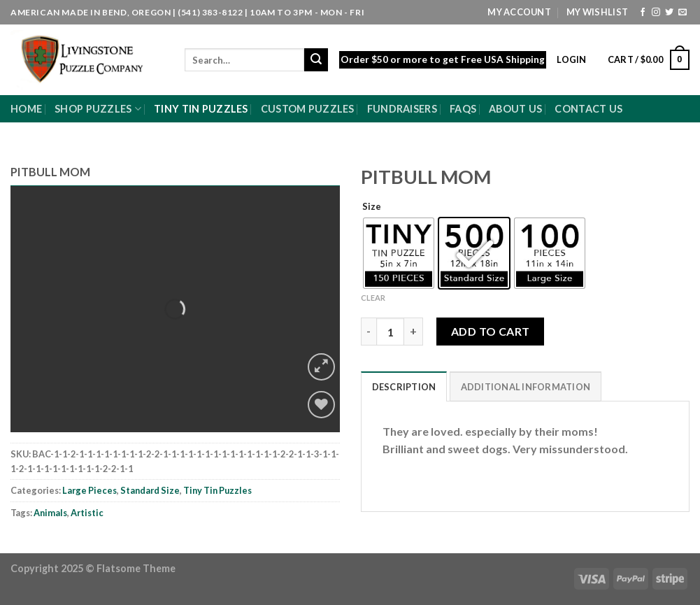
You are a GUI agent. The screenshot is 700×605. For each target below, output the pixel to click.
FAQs (463, 109)
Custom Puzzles (308, 109)
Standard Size (150, 490)
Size (372, 207)
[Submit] (316, 60)
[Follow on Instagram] (656, 13)
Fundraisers (402, 109)
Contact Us (588, 109)
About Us (515, 109)
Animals (50, 513)
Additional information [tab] (526, 387)
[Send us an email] (683, 13)
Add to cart (491, 331)
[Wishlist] (321, 405)
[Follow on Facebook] (643, 13)
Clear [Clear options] (373, 298)
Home (26, 109)
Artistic (87, 513)
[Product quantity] (390, 332)
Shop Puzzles (98, 109)
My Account (519, 12)
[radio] (399, 253)
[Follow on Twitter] (669, 13)
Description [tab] (404, 387)
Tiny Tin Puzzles (201, 109)
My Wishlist (597, 12)
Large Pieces (90, 490)
